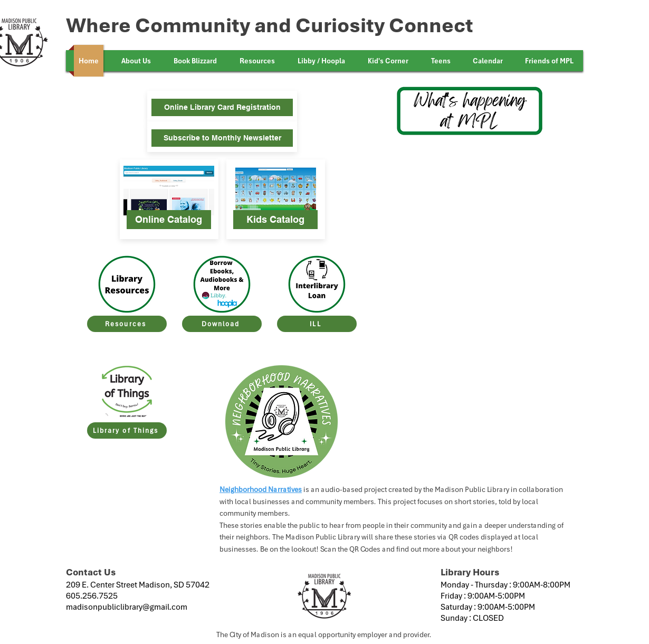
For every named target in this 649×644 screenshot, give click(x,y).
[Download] (222, 324)
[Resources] (127, 324)
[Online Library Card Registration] (222, 107)
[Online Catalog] (169, 220)
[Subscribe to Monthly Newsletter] (222, 138)
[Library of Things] (127, 430)
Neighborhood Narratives (261, 489)
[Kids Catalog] (275, 220)
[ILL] (317, 324)
